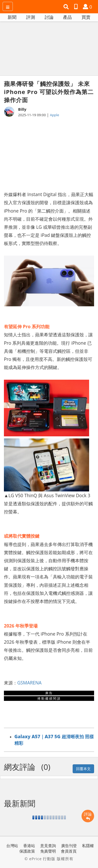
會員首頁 (69, 851)
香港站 (29, 846)
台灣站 (12, 846)
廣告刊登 (69, 846)
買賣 (86, 17)
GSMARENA (29, 683)
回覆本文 (83, 769)
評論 (88, 816)
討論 (49, 17)
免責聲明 (48, 851)
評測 (31, 17)
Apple (54, 115)
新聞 (12, 17)
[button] (67, 7)
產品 (67, 17)
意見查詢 (48, 846)
